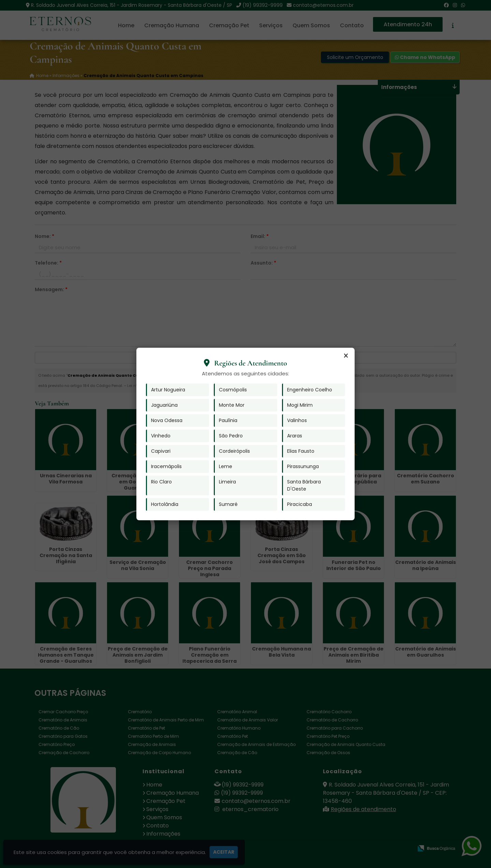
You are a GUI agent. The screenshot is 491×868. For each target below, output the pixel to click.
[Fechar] (346, 356)
